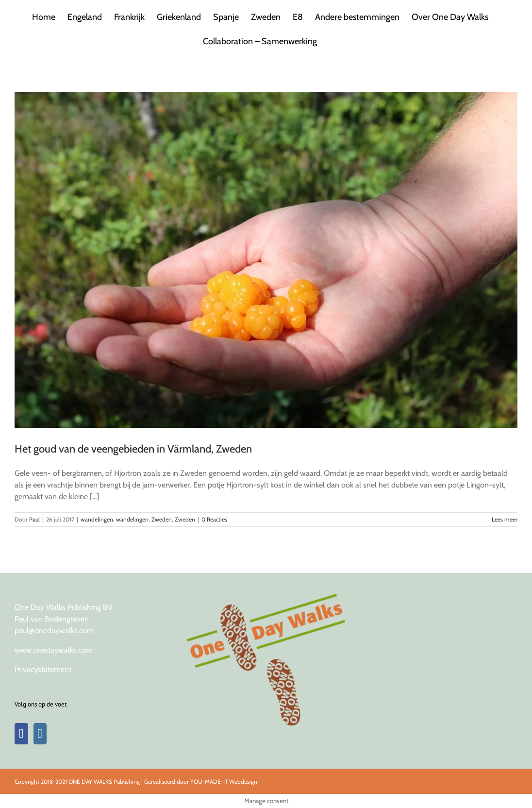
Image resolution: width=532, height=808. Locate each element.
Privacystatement (43, 669)
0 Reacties (214, 519)
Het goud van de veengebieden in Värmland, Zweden (133, 449)
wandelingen (97, 519)
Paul (34, 519)
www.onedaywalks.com (54, 650)
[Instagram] (40, 734)
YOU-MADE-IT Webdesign (224, 782)
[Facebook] (21, 734)
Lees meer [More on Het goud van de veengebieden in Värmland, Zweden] (505, 519)
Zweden (162, 519)
